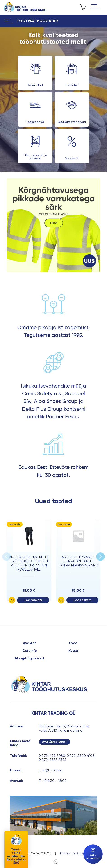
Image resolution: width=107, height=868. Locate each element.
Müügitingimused (30, 658)
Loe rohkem (33, 600)
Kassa (73, 651)
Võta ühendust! (93, 854)
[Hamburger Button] (95, 7)
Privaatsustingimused (73, 854)
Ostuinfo (30, 651)
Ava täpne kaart (54, 742)
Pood (73, 643)
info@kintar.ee (51, 770)
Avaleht (30, 643)
